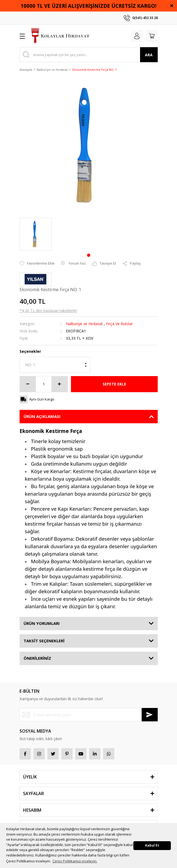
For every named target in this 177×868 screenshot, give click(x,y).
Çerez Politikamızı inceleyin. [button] (75, 861)
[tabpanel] (36, 234)
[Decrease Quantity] (28, 384)
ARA (149, 55)
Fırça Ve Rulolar (119, 324)
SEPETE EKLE (114, 384)
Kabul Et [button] (152, 845)
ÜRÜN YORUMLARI (42, 623)
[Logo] (60, 36)
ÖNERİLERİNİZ (37, 658)
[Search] (89, 55)
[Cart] (152, 36)
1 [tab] (89, 255)
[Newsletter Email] (89, 715)
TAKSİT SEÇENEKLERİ (44, 641)
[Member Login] (137, 36)
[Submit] (150, 715)
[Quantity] (44, 384)
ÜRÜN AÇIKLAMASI (42, 416)
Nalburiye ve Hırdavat (84, 324)
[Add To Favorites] (37, 264)
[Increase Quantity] (59, 384)
